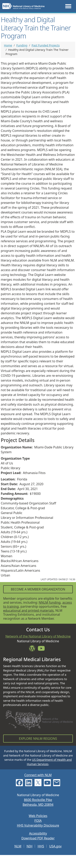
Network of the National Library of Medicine (38, 636)
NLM (18, 846)
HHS (41, 846)
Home (8, 45)
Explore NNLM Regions (38, 739)
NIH (29, 846)
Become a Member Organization (38, 589)
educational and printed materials (28, 610)
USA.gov (55, 846)
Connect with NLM (38, 775)
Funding (22, 45)
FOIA (38, 821)
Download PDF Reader (38, 838)
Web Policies (38, 816)
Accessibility (38, 833)
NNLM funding (50, 602)
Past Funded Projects (46, 45)
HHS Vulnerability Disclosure (38, 825)
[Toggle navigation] (68, 6)
